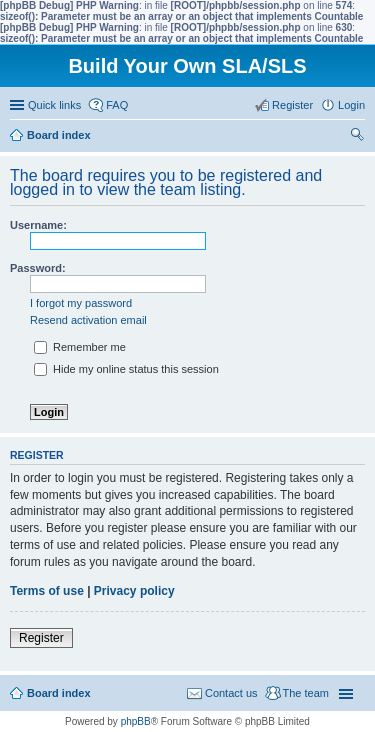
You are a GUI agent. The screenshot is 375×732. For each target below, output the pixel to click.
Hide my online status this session (126, 369)
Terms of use (47, 591)
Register (41, 638)
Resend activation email (88, 320)
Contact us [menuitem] (231, 693)
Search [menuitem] (357, 137)
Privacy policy (134, 591)
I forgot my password (81, 303)
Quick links (54, 105)
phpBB (136, 721)
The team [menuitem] (306, 693)
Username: (38, 225)
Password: (38, 268)
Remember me (80, 347)
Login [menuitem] (351, 105)
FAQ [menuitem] (117, 105)
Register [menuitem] (292, 105)
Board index (59, 693)
